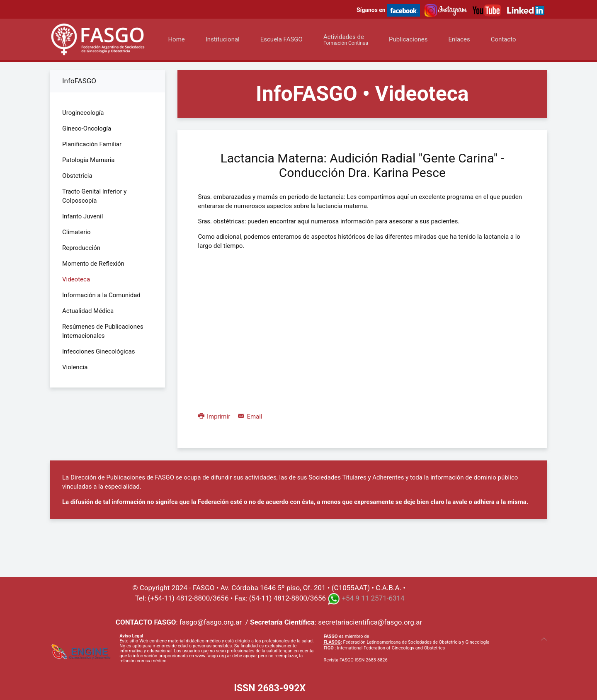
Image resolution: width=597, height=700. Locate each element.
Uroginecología (83, 113)
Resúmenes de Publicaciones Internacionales (103, 331)
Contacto (504, 39)
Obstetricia (77, 176)
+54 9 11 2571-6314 (373, 598)
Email (250, 417)
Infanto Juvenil (83, 216)
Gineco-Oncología (87, 128)
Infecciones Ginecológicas (99, 351)
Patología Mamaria (89, 160)
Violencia (75, 367)
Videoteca (76, 279)
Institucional (223, 39)
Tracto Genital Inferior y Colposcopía (94, 196)
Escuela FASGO (282, 39)
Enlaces (459, 39)
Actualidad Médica (88, 311)
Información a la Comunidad (101, 295)
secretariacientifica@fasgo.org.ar (370, 622)
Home (176, 39)
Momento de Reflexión (93, 264)
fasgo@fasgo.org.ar (211, 622)
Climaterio (76, 232)
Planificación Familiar (92, 144)
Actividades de (346, 40)
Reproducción (81, 248)
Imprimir (215, 417)
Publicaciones (408, 39)
